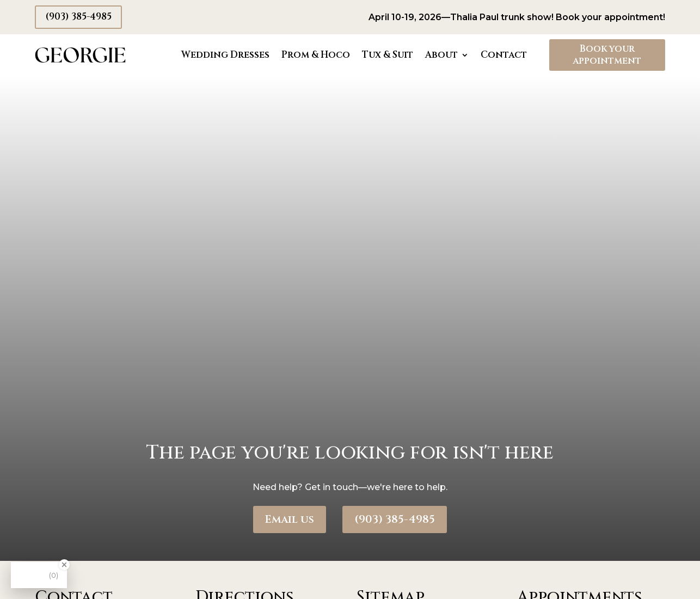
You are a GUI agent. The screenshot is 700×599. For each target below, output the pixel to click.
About (441, 55)
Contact (504, 55)
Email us (290, 519)
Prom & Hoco (316, 55)
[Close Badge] (64, 565)
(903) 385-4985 (78, 17)
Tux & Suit (388, 55)
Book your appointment (607, 55)
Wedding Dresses (225, 55)
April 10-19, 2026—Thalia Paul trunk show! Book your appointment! (517, 17)
